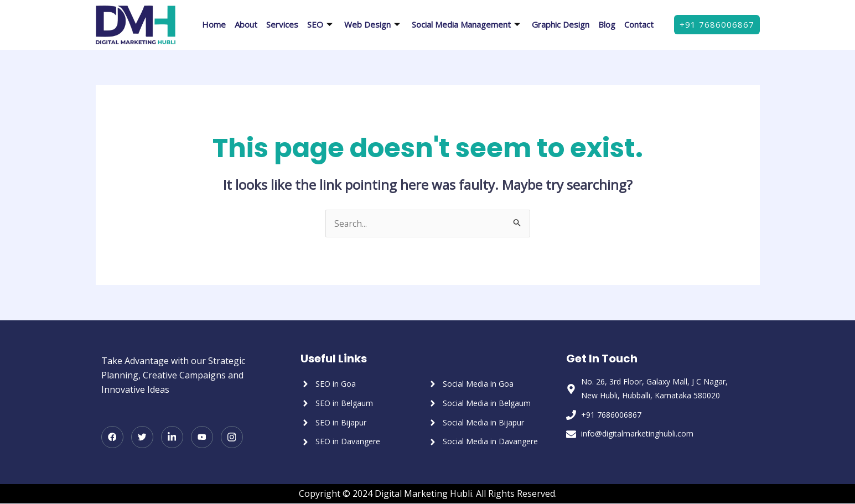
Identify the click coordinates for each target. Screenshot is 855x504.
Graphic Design (561, 24)
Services (282, 24)
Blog (607, 24)
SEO (321, 24)
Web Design (374, 24)
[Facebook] (112, 438)
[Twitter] (142, 438)
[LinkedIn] (172, 438)
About (246, 24)
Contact (639, 24)
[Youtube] (202, 438)
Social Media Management (467, 24)
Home (214, 24)
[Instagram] (232, 438)
